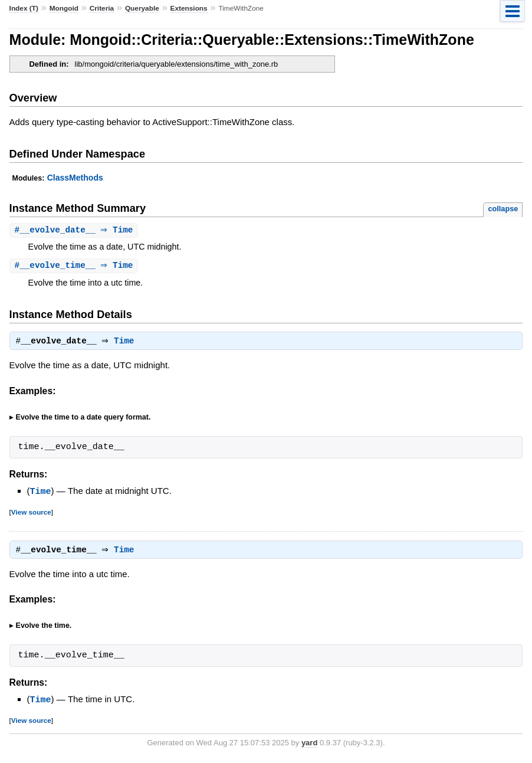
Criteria (102, 8)
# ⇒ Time (75, 230)
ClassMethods (75, 178)
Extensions (189, 8)
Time (127, 343)
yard (309, 745)
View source (31, 514)
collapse (503, 209)
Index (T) (24, 8)
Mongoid (64, 8)
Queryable (142, 8)
